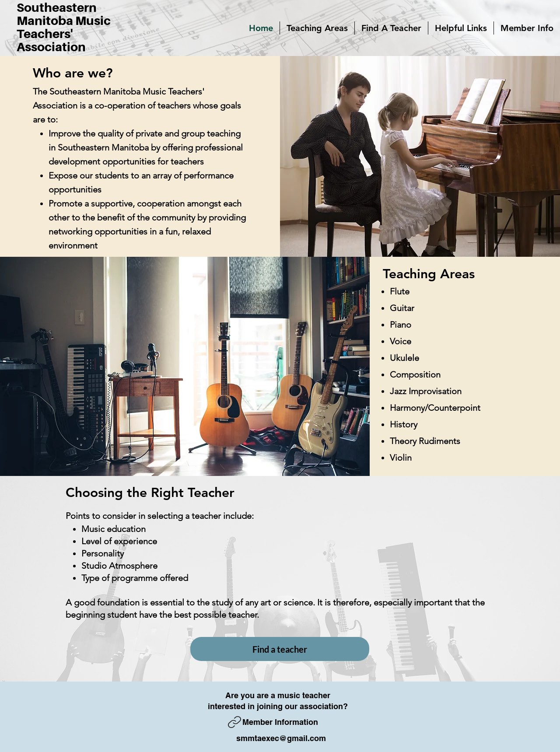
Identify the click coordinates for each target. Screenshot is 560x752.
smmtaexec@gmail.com (281, 738)
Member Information (280, 722)
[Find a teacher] (280, 649)
